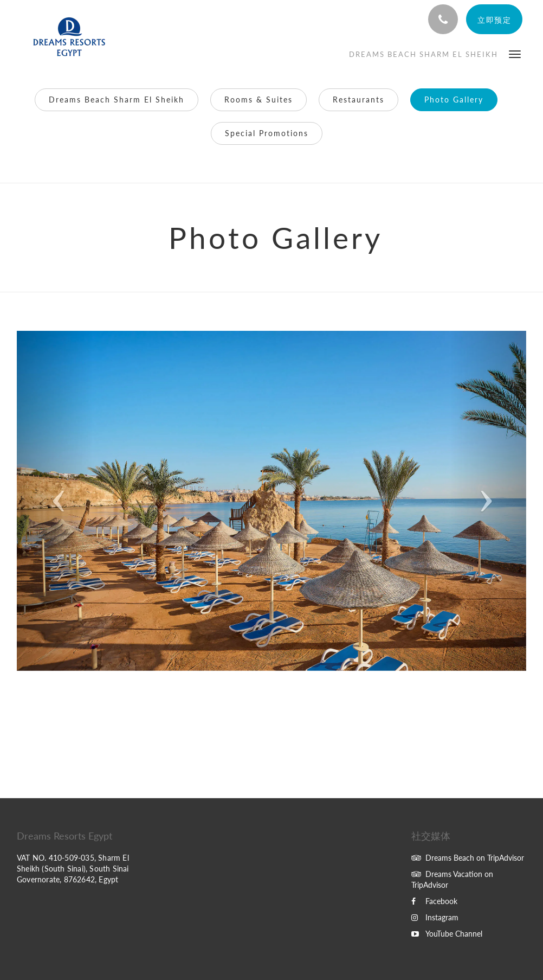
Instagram (435, 917)
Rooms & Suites (258, 100)
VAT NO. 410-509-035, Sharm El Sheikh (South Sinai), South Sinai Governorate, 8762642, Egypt (73, 869)
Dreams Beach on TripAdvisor (468, 858)
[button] (515, 53)
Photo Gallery (454, 100)
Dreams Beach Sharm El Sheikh (117, 100)
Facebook (434, 901)
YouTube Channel (447, 934)
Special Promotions (267, 133)
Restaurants (358, 100)
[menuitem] (424, 54)
